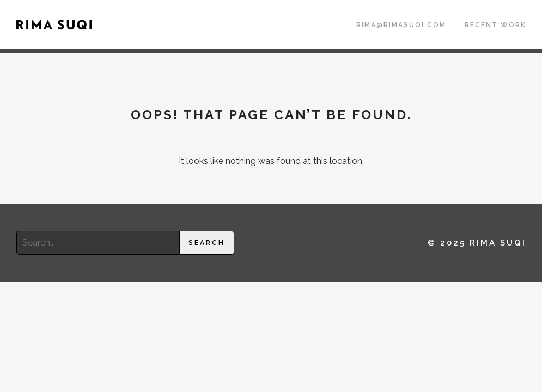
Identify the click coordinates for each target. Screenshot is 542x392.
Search (207, 243)
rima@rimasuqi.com (401, 25)
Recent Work (495, 25)
